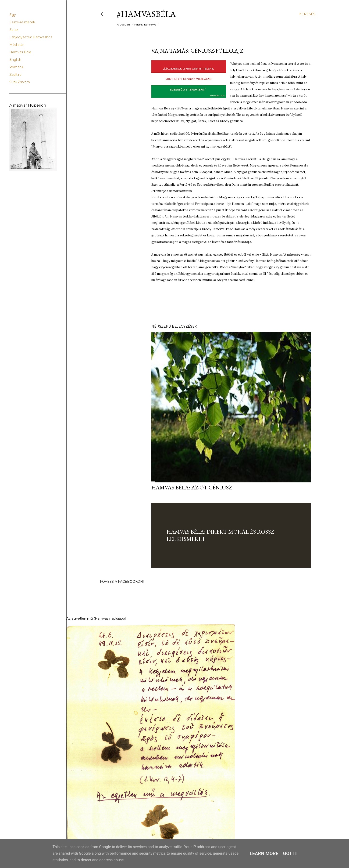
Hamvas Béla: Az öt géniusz (192, 487)
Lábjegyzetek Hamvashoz (31, 37)
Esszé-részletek (22, 22)
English (15, 60)
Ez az (14, 30)
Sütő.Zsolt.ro (20, 82)
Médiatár (17, 45)
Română (16, 67)
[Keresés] (307, 14)
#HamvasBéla (146, 14)
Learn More (264, 854)
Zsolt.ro (15, 75)
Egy (13, 15)
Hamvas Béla (20, 52)
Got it (290, 854)
